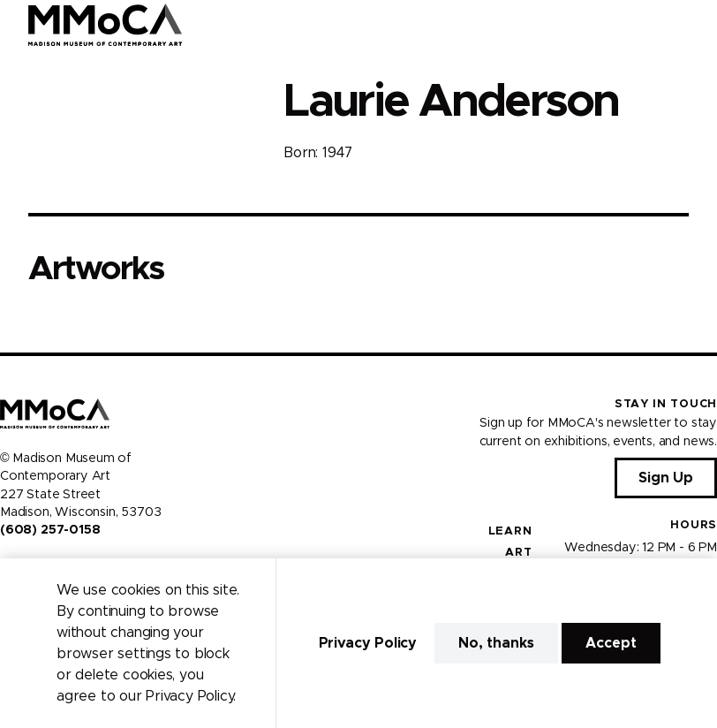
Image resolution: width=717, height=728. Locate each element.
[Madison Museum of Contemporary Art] (106, 25)
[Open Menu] (693, 25)
